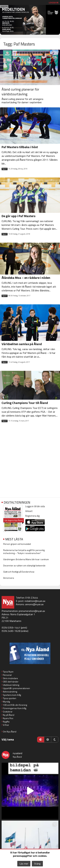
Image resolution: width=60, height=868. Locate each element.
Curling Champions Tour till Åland (25, 403)
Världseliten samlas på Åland (22, 344)
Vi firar (6, 725)
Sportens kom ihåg (12, 695)
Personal (7, 675)
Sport (5, 169)
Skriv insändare (10, 678)
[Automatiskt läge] (41, 740)
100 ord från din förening (15, 705)
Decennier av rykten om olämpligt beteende (24, 565)
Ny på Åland (9, 715)
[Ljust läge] (48, 740)
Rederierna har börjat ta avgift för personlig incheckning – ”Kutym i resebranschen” (24, 552)
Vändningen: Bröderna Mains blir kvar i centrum (26, 559)
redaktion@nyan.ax (35, 601)
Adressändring (10, 692)
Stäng (37, 864)
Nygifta (6, 722)
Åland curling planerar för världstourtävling (20, 92)
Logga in (54, 2)
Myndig (6, 702)
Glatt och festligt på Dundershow (19, 572)
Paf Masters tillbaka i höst (20, 147)
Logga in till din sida (35, 506)
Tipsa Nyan (8, 672)
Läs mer (24, 864)
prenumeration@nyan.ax (32, 611)
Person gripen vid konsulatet (17, 544)
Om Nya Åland (10, 732)
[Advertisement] (30, 462)
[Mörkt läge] (55, 740)
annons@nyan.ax (34, 604)
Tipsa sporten (10, 698)
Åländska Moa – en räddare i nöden (26, 278)
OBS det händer (11, 682)
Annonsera (9, 578)
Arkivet (29, 511)
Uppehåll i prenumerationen (16, 688)
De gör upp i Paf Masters (18, 216)
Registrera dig (32, 516)
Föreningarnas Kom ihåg (15, 708)
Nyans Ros (8, 718)
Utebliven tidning (11, 685)
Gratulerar (8, 712)
